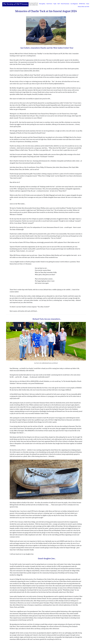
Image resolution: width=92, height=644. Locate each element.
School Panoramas (65, 4)
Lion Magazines (74, 4)
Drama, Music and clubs (83, 7)
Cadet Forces (49, 4)
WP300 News (82, 4)
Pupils (55, 4)
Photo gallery (42, 4)
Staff (59, 4)
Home (88, 4)
